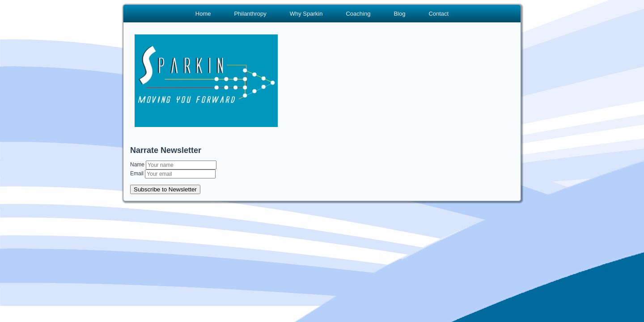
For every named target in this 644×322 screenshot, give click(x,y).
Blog (399, 14)
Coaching (358, 14)
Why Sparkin (306, 14)
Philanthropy (250, 14)
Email (138, 174)
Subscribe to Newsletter (165, 189)
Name (138, 165)
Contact (439, 14)
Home (203, 14)
